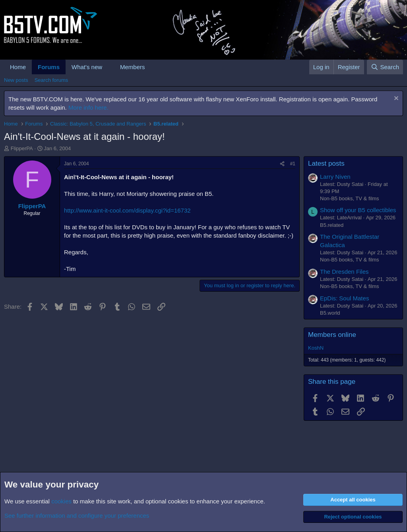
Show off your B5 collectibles (358, 210)
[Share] (282, 164)
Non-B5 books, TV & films (350, 198)
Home (18, 67)
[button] (109, 67)
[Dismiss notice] (395, 99)
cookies (61, 501)
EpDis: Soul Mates (344, 298)
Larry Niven (335, 177)
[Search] (385, 67)
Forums (49, 67)
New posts (16, 80)
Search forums (51, 80)
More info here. (88, 107)
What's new (87, 67)
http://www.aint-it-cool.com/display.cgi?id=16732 (127, 210)
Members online (332, 335)
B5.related (332, 225)
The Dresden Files (344, 272)
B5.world (330, 313)
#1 (293, 164)
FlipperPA (22, 148)
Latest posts (326, 163)
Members (133, 67)
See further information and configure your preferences (77, 516)
